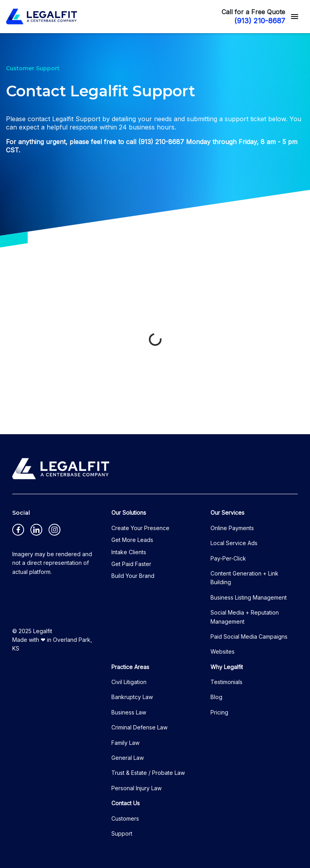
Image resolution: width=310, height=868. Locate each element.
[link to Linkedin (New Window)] (36, 530)
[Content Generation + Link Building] (254, 578)
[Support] (155, 834)
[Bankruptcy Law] (155, 697)
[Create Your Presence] (155, 528)
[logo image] (61, 469)
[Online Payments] (254, 528)
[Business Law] (155, 712)
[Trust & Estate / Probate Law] (155, 773)
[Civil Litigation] (155, 682)
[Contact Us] (155, 803)
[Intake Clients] (155, 552)
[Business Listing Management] (254, 598)
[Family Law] (155, 743)
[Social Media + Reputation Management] (254, 617)
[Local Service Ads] (254, 543)
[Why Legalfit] (254, 667)
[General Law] (155, 758)
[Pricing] (254, 712)
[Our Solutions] (155, 513)
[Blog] (254, 697)
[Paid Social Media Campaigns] (254, 637)
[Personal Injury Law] (155, 788)
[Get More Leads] (155, 540)
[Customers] (155, 819)
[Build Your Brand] (155, 576)
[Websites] (254, 652)
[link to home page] (41, 17)
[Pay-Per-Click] (254, 559)
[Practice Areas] (155, 667)
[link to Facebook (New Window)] (18, 530)
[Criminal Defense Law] (155, 727)
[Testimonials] (254, 682)
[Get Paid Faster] (155, 564)
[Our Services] (254, 513)
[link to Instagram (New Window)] (54, 530)
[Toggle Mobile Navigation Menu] (295, 17)
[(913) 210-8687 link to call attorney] (255, 21)
